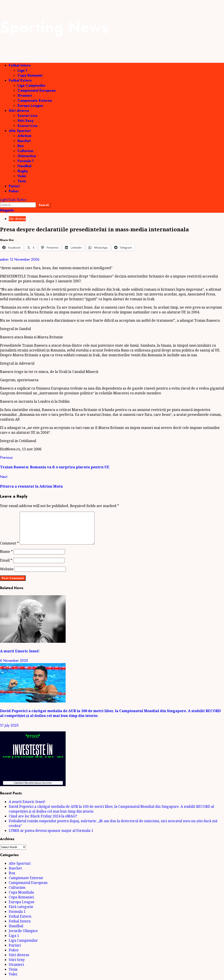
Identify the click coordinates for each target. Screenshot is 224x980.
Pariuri (14, 186)
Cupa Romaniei (30, 75)
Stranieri (25, 96)
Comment (9, 543)
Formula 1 (26, 161)
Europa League (30, 106)
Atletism (24, 136)
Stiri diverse (19, 111)
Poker (14, 191)
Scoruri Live (27, 116)
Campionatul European (37, 90)
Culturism (25, 151)
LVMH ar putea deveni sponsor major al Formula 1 (51, 831)
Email (6, 560)
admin (5, 259)
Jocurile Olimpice (23, 931)
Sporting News (54, 27)
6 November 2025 (14, 661)
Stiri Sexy (25, 121)
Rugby (23, 171)
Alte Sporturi (20, 131)
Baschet (24, 141)
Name (6, 551)
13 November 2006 (24, 259)
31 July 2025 (9, 725)
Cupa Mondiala (21, 892)
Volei (22, 176)
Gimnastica (27, 156)
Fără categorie (21, 907)
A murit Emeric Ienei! (20, 651)
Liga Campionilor (32, 85)
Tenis (22, 181)
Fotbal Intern (20, 65)
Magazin (7, 210)
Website (7, 569)
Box (21, 146)
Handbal (24, 166)
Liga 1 (22, 70)
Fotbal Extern (20, 80)
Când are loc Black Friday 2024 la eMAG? (43, 816)
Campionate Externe (35, 101)
